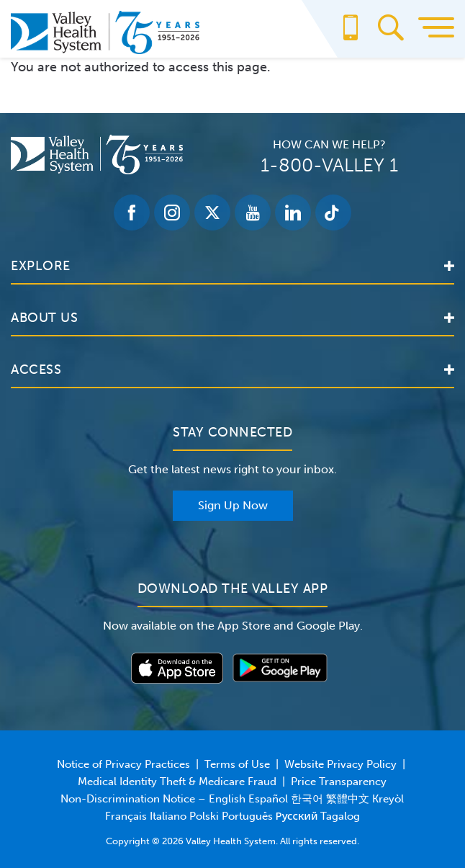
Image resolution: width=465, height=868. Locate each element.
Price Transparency (339, 782)
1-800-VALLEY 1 (329, 165)
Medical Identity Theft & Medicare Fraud (177, 782)
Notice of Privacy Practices (123, 764)
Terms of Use (237, 764)
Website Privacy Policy (340, 764)
